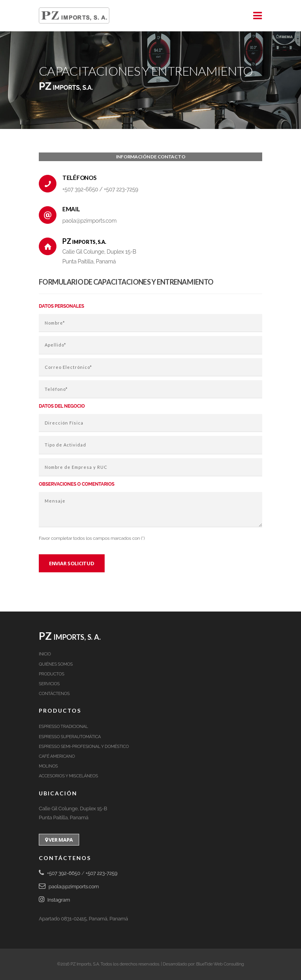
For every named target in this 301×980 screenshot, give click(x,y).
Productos (52, 674)
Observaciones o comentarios (77, 484)
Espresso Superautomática (70, 737)
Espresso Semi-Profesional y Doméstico (84, 747)
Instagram (54, 900)
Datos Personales (61, 306)
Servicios (49, 684)
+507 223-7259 (121, 189)
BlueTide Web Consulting (220, 964)
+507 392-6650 (81, 189)
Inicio (45, 654)
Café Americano (57, 756)
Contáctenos (54, 694)
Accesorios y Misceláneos (68, 776)
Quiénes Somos (56, 664)
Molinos (48, 766)
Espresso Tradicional (63, 727)
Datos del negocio (62, 406)
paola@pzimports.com (89, 221)
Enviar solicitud (72, 563)
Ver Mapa (59, 840)
